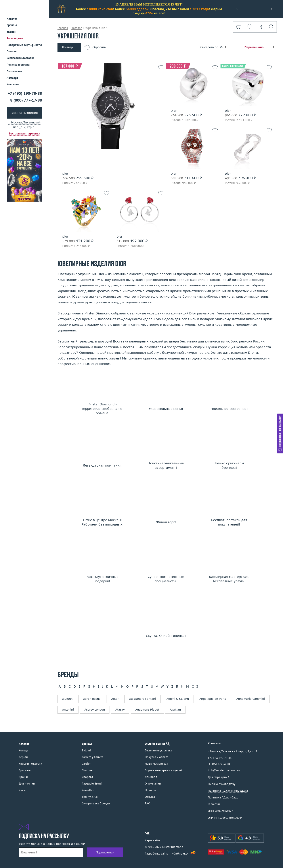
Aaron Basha (92, 699)
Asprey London (95, 710)
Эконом (11, 32)
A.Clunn (67, 699)
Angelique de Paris (213, 699)
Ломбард (12, 78)
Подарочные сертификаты (24, 45)
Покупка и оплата (18, 65)
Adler (115, 699)
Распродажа (15, 38)
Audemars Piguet (147, 710)
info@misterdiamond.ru (224, 770)
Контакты (13, 84)
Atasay (120, 710)
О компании (15, 71)
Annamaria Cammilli (251, 699)
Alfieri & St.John (178, 699)
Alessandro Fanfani (142, 699)
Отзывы (12, 51)
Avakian (175, 710)
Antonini (68, 710)
